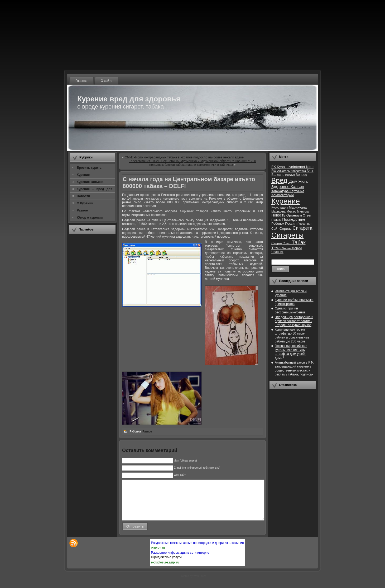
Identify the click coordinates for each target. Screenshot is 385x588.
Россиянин (305, 224)
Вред (280, 180)
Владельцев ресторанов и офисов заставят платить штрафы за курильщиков (294, 321)
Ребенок (278, 224)
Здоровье (281, 187)
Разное (147, 431)
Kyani (282, 167)
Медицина (279, 211)
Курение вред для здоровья (129, 99)
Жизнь (303, 182)
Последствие (294, 219)
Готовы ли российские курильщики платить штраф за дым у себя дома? (291, 352)
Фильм (287, 248)
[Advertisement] (92, 317)
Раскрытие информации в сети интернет (181, 561)
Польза (277, 220)
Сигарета (303, 228)
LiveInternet (296, 167)
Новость (279, 215)
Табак (299, 242)
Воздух (290, 175)
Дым (294, 181)
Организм (295, 215)
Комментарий (283, 195)
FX (274, 167)
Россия (291, 224)
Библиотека (299, 171)
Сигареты (287, 235)
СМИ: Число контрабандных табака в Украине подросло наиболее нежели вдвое (184, 157)
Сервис (286, 229)
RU (274, 171)
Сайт (275, 229)
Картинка (297, 191)
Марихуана (298, 207)
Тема (277, 248)
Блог (310, 171)
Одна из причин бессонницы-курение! (291, 310)
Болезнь (278, 175)
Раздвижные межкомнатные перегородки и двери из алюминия (198, 551)
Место (292, 211)
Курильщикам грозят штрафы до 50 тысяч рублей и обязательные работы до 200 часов (292, 335)
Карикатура (280, 191)
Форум (297, 248)
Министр (303, 211)
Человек (277, 252)
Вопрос (301, 175)
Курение (286, 201)
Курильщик (280, 208)
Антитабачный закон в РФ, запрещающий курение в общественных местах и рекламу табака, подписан (294, 368)
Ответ (307, 215)
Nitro (310, 167)
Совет (287, 243)
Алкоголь (284, 171)
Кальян (297, 187)
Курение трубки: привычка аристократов (294, 302)
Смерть (277, 243)
